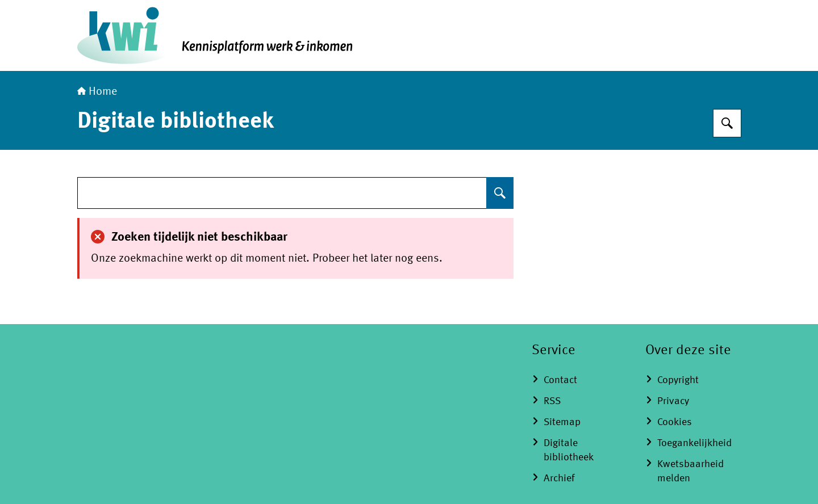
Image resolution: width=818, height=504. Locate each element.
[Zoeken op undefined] (500, 193)
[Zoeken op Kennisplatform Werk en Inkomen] (727, 123)
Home (97, 92)
